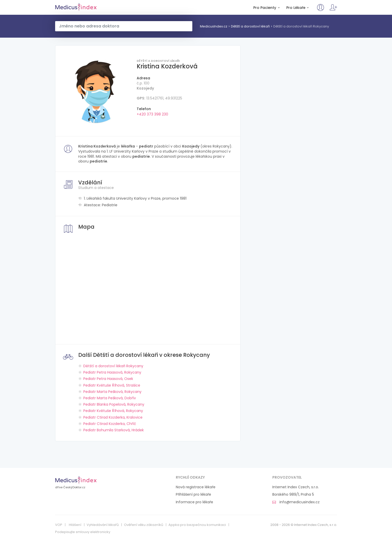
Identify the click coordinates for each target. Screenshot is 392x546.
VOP (59, 525)
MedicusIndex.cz (76, 7)
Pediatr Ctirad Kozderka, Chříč (110, 424)
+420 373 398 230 (152, 114)
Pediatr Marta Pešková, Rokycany (112, 392)
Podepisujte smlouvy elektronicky (83, 532)
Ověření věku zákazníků (144, 525)
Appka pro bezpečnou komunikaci (197, 525)
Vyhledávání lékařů (103, 525)
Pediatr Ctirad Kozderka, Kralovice (113, 417)
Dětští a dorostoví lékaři (250, 26)
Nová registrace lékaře (196, 487)
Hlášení (75, 525)
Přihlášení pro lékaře (193, 495)
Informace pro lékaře (194, 502)
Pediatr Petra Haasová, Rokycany (112, 372)
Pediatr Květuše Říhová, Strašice (112, 385)
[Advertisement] (293, 81)
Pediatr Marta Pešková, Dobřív (110, 398)
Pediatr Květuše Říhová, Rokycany (113, 411)
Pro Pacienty (267, 8)
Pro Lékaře (298, 8)
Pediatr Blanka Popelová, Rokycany (114, 404)
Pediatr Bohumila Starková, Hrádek (114, 430)
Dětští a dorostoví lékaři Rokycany (301, 26)
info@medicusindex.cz (296, 502)
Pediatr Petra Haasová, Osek (108, 379)
